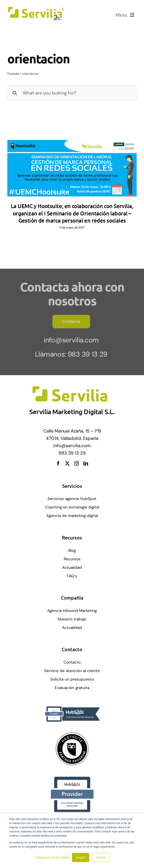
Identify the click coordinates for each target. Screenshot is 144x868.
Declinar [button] (101, 857)
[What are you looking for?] (72, 93)
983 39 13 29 (86, 354)
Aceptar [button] (81, 857)
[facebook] (58, 463)
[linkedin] (86, 463)
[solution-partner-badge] (72, 734)
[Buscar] (15, 93)
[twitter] (67, 463)
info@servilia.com (70, 340)
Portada (13, 74)
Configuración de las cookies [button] (52, 857)
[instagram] (77, 463)
